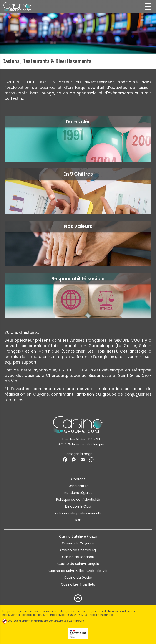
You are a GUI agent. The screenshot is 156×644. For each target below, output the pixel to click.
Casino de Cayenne (78, 543)
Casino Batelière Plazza (78, 536)
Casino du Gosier (78, 578)
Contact (78, 479)
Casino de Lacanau (78, 557)
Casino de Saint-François (78, 564)
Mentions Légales (78, 493)
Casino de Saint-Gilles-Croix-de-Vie (78, 571)
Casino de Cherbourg (78, 550)
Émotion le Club (78, 506)
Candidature (78, 486)
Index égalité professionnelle (78, 513)
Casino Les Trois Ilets (78, 584)
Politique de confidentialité (78, 500)
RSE (78, 520)
